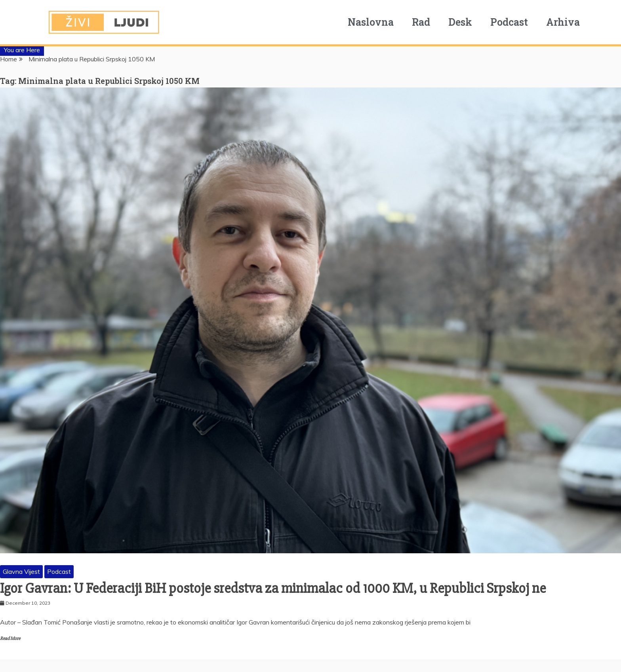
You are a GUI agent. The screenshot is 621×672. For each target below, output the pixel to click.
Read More (10, 639)
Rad (421, 22)
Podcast (509, 22)
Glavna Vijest (21, 571)
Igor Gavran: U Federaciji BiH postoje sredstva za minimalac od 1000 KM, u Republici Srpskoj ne (273, 588)
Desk (460, 22)
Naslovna (371, 22)
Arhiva (563, 22)
